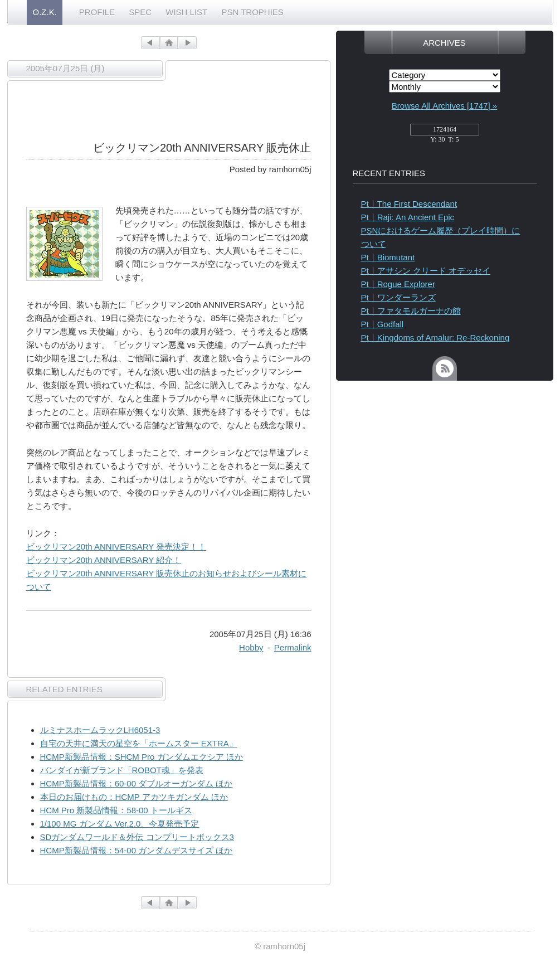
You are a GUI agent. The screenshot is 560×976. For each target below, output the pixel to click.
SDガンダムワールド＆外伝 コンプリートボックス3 (137, 837)
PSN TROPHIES (252, 12)
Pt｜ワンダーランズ (398, 297)
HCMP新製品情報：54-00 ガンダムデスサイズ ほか (137, 850)
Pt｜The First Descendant (409, 204)
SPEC (140, 12)
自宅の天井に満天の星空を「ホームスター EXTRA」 (139, 743)
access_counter (445, 133)
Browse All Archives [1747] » (444, 106)
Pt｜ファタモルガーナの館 (411, 311)
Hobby (251, 647)
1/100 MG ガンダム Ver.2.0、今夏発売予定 (120, 824)
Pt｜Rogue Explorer (398, 284)
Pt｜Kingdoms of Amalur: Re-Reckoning (435, 338)
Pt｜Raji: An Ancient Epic (408, 217)
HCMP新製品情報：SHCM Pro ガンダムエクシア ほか (142, 757)
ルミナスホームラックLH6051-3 (100, 730)
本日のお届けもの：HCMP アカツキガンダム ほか (134, 797)
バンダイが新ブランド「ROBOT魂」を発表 (122, 770)
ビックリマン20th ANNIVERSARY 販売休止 (202, 148)
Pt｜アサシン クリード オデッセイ (426, 271)
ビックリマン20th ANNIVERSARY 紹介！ (104, 560)
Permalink (293, 647)
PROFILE (97, 12)
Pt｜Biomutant (388, 257)
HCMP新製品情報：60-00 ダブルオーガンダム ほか (137, 783)
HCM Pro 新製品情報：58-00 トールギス (116, 810)
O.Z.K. (45, 12)
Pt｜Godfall (383, 324)
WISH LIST (186, 12)
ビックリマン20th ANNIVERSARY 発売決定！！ (116, 547)
